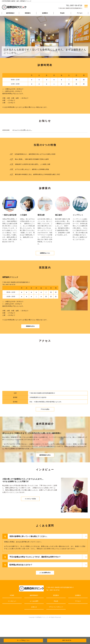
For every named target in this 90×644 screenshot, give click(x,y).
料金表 (62, 13)
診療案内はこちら (45, 256)
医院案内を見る (30, 332)
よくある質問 (34, 617)
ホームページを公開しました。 (22, 130)
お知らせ (34, 622)
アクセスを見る (45, 418)
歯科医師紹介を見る (45, 467)
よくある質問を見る (45, 588)
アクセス (80, 13)
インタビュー (12, 617)
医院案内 (28, 13)
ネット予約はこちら (23, 640)
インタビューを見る (30, 514)
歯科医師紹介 (10, 13)
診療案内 (45, 13)
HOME (12, 611)
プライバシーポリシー (56, 622)
